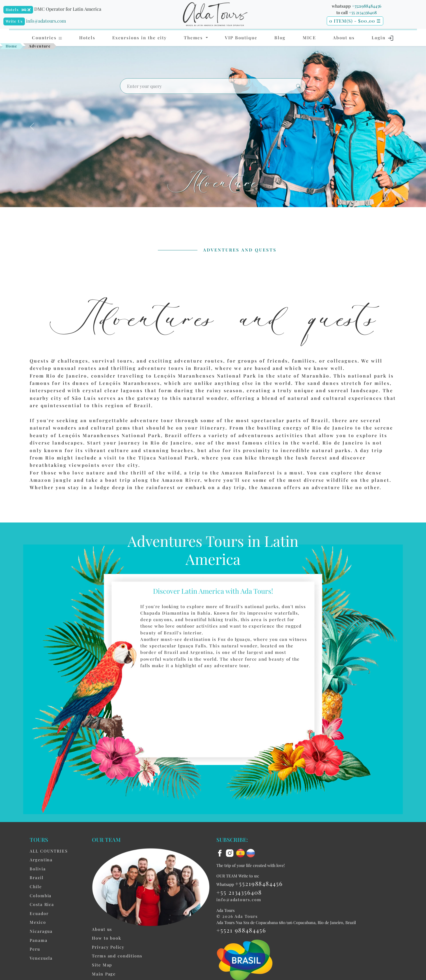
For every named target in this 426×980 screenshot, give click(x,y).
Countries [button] (47, 38)
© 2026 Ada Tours (237, 917)
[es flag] (241, 853)
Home (12, 46)
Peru (35, 949)
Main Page (104, 974)
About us (344, 38)
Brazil (37, 878)
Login (383, 38)
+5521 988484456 (241, 931)
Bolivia (38, 869)
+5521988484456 (367, 6)
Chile (36, 887)
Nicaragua (41, 932)
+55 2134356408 (363, 12)
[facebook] (221, 853)
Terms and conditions (117, 956)
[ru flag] (251, 853)
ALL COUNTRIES (49, 851)
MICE (309, 38)
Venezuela (41, 959)
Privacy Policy (108, 948)
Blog (280, 38)
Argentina (41, 860)
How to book (107, 938)
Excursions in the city (140, 38)
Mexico (38, 923)
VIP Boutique (241, 38)
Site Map (102, 965)
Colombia (41, 896)
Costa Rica (42, 905)
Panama (39, 941)
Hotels (12, 9)
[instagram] (231, 853)
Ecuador (39, 914)
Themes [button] (194, 38)
